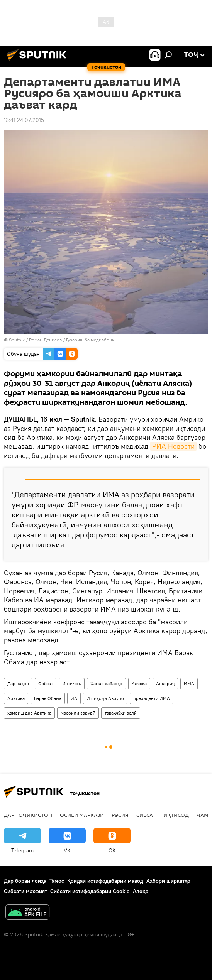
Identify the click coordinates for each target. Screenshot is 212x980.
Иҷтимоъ (72, 683)
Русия (120, 815)
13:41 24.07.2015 (24, 120)
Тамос (57, 881)
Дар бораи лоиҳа (25, 881)
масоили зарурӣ (78, 713)
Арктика (16, 698)
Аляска (139, 683)
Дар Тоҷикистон (28, 815)
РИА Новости (173, 446)
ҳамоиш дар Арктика (29, 713)
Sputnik (17, 340)
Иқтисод (176, 815)
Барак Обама (48, 698)
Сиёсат (46, 683)
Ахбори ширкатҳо (168, 881)
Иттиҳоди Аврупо (105, 698)
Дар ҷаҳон (18, 683)
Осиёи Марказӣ (82, 815)
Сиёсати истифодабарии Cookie (90, 891)
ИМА (189, 683)
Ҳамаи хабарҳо (106, 683)
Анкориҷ (165, 683)
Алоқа (141, 891)
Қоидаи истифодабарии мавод (105, 881)
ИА (74, 698)
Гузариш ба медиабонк (90, 340)
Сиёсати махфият (25, 891)
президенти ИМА (152, 698)
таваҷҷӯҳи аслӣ (121, 713)
